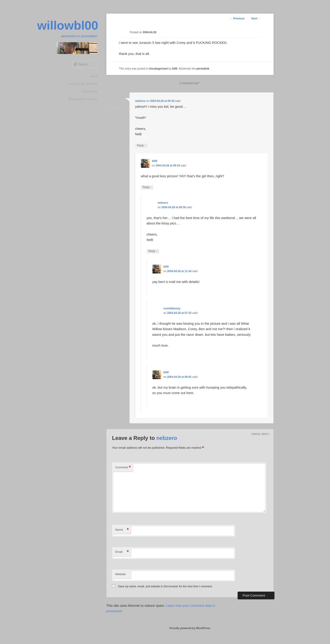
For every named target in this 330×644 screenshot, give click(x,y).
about (94, 76)
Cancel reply (260, 434)
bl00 (175, 69)
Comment (123, 468)
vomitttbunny (172, 308)
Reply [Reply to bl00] (147, 187)
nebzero (140, 101)
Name (122, 530)
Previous (237, 19)
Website (121, 574)
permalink (203, 69)
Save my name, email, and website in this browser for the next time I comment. (165, 586)
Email (122, 552)
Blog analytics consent (83, 99)
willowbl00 (68, 25)
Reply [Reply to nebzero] (141, 146)
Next (256, 19)
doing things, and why (83, 84)
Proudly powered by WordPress (190, 628)
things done (90, 91)
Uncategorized (158, 69)
